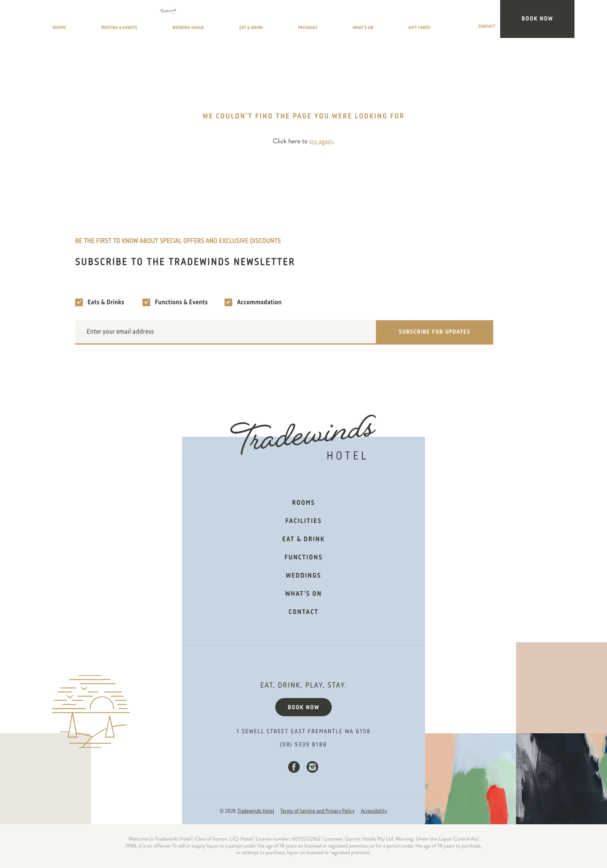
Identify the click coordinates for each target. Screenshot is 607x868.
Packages (364, 21)
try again (321, 141)
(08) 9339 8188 (304, 745)
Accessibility (374, 811)
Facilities (303, 521)
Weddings (303, 576)
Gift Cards (460, 21)
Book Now (551, 19)
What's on (304, 594)
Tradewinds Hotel (256, 811)
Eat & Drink (314, 21)
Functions (303, 558)
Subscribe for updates (435, 332)
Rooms (132, 21)
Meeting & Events (186, 21)
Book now (303, 708)
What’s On (411, 21)
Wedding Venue (255, 21)
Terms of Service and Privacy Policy (317, 811)
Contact (507, 21)
